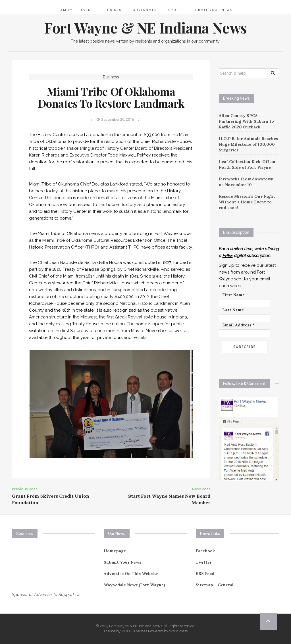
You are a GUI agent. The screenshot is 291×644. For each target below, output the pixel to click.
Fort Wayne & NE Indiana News (145, 28)
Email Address (238, 325)
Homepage (115, 551)
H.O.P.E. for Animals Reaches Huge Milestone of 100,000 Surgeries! (248, 144)
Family (66, 10)
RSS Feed (205, 574)
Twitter (204, 562)
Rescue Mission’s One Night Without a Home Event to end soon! (247, 202)
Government (146, 10)
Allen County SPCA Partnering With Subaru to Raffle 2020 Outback (246, 121)
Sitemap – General (215, 585)
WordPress (178, 631)
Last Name (233, 310)
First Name (233, 295)
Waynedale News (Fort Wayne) (134, 585)
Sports (176, 10)
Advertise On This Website (131, 574)
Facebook (205, 551)
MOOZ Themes (134, 631)
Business (114, 10)
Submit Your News (213, 10)
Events (89, 10)
